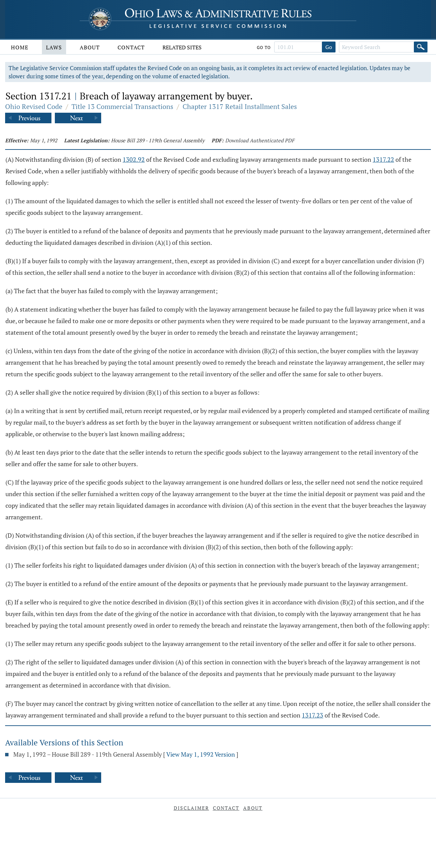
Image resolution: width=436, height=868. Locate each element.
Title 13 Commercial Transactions (122, 106)
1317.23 (313, 715)
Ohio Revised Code (34, 106)
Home (20, 47)
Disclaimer (191, 808)
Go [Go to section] (329, 47)
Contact (131, 47)
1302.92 (134, 159)
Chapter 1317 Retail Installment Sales (240, 106)
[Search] (421, 47)
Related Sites (182, 47)
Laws (54, 47)
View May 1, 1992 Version (201, 754)
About (90, 47)
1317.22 (383, 159)
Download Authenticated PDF (260, 140)
